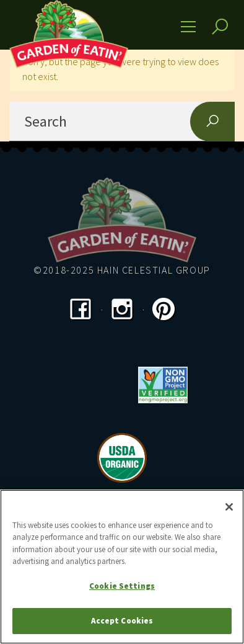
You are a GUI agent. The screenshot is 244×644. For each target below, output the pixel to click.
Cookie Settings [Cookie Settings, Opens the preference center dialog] (122, 586)
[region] (122, 567)
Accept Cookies (122, 621)
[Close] (229, 507)
